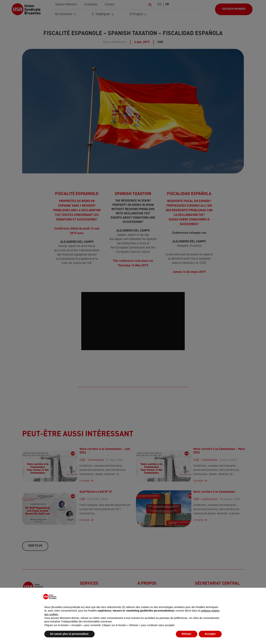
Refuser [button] (187, 634)
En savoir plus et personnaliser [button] (69, 634)
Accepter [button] (210, 634)
